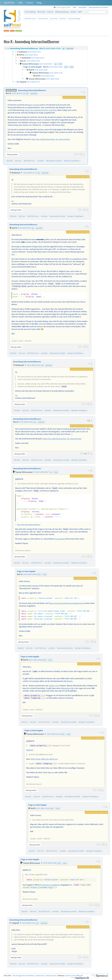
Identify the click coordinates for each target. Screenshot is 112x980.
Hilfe (80, 12)
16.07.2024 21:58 (26, 422)
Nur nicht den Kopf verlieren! (29, 525)
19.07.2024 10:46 (35, 660)
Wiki (21, 3)
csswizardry (60, 539)
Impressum (40, 976)
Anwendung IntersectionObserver (32, 90)
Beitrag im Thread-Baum (72, 161)
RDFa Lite (45, 759)
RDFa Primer (36, 759)
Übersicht (41, 12)
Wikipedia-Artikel (68, 688)
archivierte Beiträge (74, 19)
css (51, 472)
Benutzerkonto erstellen (54, 161)
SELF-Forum (11, 90)
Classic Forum (71, 976)
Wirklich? (30, 750)
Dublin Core (54, 686)
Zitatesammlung (62, 12)
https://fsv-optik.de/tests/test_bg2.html (41, 110)
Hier (13, 254)
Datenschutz (51, 976)
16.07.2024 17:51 (30, 173)
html (56, 472)
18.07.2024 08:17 (42, 472)
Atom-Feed (54, 19)
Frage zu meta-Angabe (26, 571)
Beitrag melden (13, 154)
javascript (34, 93)
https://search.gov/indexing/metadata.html (66, 603)
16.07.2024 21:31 (29, 923)
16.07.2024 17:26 (19, 93)
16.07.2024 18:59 (24, 228)
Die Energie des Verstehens (24, 976)
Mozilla (70, 681)
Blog (39, 3)
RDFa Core (54, 759)
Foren (49, 12)
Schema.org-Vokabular (51, 885)
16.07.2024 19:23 (34, 365)
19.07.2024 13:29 (43, 808)
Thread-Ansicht (43, 19)
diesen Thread (33, 105)
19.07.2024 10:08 (30, 574)
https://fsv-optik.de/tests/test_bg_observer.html (51, 139)
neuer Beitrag (30, 12)
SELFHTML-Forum (30, 19)
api (27, 93)
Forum (30, 3)
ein (53, 772)
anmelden (41, 161)
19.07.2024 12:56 (50, 863)
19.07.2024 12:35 (54, 734)
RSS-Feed (63, 19)
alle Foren (18, 161)
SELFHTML (9, 3)
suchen (73, 12)
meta (45, 574)
